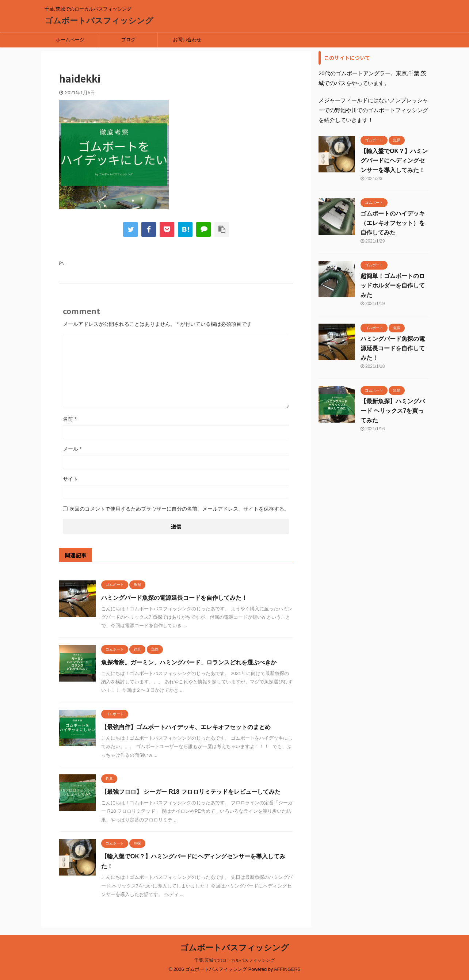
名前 (70, 419)
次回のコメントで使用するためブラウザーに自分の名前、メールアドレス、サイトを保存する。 (179, 509)
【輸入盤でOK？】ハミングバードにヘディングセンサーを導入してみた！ (394, 161)
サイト (70, 479)
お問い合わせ (187, 40)
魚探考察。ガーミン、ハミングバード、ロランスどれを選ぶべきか (189, 662)
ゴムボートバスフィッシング (99, 21)
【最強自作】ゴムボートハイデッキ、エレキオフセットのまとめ (186, 727)
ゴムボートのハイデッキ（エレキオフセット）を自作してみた (393, 223)
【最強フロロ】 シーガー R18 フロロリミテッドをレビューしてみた (191, 792)
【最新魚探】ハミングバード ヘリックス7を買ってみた (393, 411)
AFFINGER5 (287, 969)
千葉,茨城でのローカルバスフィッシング (234, 960)
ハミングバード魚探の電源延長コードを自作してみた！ (174, 598)
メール (72, 449)
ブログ (128, 40)
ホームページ (70, 40)
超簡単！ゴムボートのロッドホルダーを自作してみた (393, 285)
